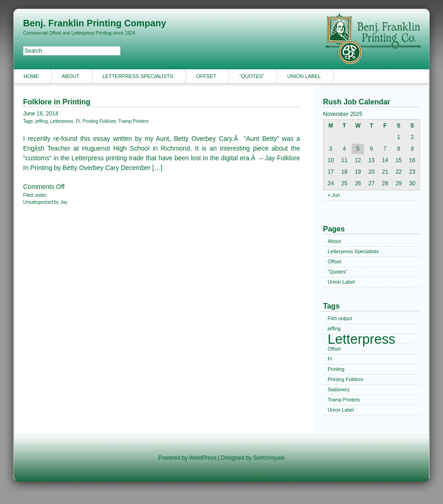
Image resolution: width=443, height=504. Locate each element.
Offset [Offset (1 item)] (334, 349)
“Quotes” (252, 76)
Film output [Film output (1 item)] (340, 318)
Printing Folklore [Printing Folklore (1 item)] (345, 379)
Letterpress (62, 121)
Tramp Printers (133, 121)
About (71, 76)
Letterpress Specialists (138, 76)
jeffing (42, 121)
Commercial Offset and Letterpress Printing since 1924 (79, 33)
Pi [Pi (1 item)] (330, 359)
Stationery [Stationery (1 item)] (339, 389)
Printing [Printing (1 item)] (336, 369)
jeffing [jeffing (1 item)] (334, 328)
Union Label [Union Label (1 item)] (341, 410)
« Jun (334, 195)
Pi (78, 121)
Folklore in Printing (57, 102)
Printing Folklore (99, 121)
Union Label (304, 76)
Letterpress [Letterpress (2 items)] (362, 339)
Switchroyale (269, 458)
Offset (206, 76)
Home (31, 76)
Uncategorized (38, 202)
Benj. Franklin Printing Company (95, 23)
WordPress (203, 458)
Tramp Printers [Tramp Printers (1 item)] (344, 400)
